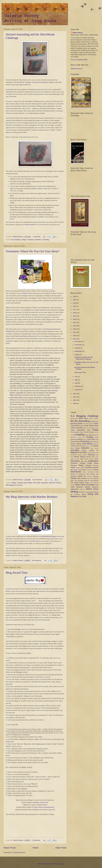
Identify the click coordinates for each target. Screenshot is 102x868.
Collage (24, 240)
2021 (75, 310)
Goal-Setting (87, 444)
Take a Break (81, 478)
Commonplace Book (77, 432)
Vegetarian (95, 487)
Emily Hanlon (15, 336)
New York (84, 461)
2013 (75, 336)
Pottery (73, 468)
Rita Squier (74, 470)
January (78, 390)
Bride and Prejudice (89, 428)
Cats (89, 430)
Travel (77, 485)
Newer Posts (10, 848)
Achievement (74, 419)
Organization (93, 461)
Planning (74, 465)
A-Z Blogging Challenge (84, 416)
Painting (82, 463)
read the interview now (37, 541)
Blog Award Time (17, 573)
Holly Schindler (81, 446)
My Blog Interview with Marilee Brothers (32, 497)
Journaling (46, 240)
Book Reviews (90, 426)
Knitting (84, 450)
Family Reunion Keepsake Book (44, 807)
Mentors (89, 457)
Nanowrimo (75, 461)
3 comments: (36, 840)
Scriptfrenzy (90, 470)
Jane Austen (95, 448)
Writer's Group (92, 489)
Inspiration (38, 240)
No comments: (38, 480)
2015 (75, 329)
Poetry (81, 465)
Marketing (91, 455)
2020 (75, 313)
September (79, 351)
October (78, 348)
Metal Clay (95, 457)
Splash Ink (82, 476)
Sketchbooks (76, 472)
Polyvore (88, 465)
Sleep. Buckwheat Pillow (91, 472)
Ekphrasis (74, 439)
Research (52, 483)
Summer (89, 476)
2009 (75, 400)
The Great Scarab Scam (80, 483)
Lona (50, 409)
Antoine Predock (94, 419)
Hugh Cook (89, 446)
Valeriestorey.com (77, 69)
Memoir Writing (79, 457)
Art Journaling (16, 240)
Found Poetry (75, 442)
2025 (75, 297)
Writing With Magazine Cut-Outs (84, 495)
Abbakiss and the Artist (41, 802)
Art (72, 421)
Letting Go (94, 450)
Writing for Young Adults (86, 492)
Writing (74, 492)
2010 (75, 397)
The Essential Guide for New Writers (86, 481)
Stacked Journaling (41, 82)
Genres (73, 444)
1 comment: (37, 237)
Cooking (91, 432)
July (76, 377)
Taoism (88, 478)
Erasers (85, 439)
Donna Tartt (81, 437)
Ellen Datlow (19, 398)
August (77, 355)
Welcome (82, 489)
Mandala (90, 453)
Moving (91, 459)
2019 (75, 316)
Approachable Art (31, 224)
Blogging (82, 426)
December (78, 341)
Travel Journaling (87, 485)
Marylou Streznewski (30, 336)
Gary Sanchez (94, 442)
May (76, 380)
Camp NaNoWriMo (78, 430)
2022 (75, 306)
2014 (75, 332)
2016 (75, 326)
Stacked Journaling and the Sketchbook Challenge (84, 358)
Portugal (96, 466)
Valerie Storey (78, 33)
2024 (75, 300)
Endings (80, 439)
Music (97, 459)
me (62, 300)
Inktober (96, 446)
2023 (75, 303)
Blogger (61, 864)
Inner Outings (75, 448)
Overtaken (74, 463)
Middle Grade (75, 459)
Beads (80, 424)
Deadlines (96, 435)
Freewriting (85, 441)
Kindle (25, 293)
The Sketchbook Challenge (22, 82)
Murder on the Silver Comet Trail (44, 810)
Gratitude (96, 444)
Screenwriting (82, 470)
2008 (75, 403)
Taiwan (73, 478)
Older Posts (61, 848)
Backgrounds (94, 421)
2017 (75, 323)
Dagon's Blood (43, 805)
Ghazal (79, 444)
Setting (96, 470)
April (76, 383)
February (78, 386)
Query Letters (80, 468)
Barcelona (74, 424)
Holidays (73, 446)
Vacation (87, 487)
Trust (97, 485)
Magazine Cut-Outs (79, 452)
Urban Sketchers (77, 487)
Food (97, 439)
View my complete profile (79, 60)
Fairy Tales (37, 483)
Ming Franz (84, 459)
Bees (84, 424)
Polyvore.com (17, 733)
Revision (96, 468)
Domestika (73, 437)
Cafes (97, 428)
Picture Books (93, 463)
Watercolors (75, 489)
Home (35, 848)
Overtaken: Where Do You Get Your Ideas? (33, 251)
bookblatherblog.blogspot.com (50, 536)
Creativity (30, 240)
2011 (75, 394)
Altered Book (83, 418)
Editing (97, 437)
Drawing (90, 437)
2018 (75, 319)
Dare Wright (28, 483)
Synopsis (96, 476)
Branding (79, 428)
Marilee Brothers (82, 455)
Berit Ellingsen (90, 424)
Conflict (86, 432)
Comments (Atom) (19, 852)
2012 (75, 339)
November (78, 345)
